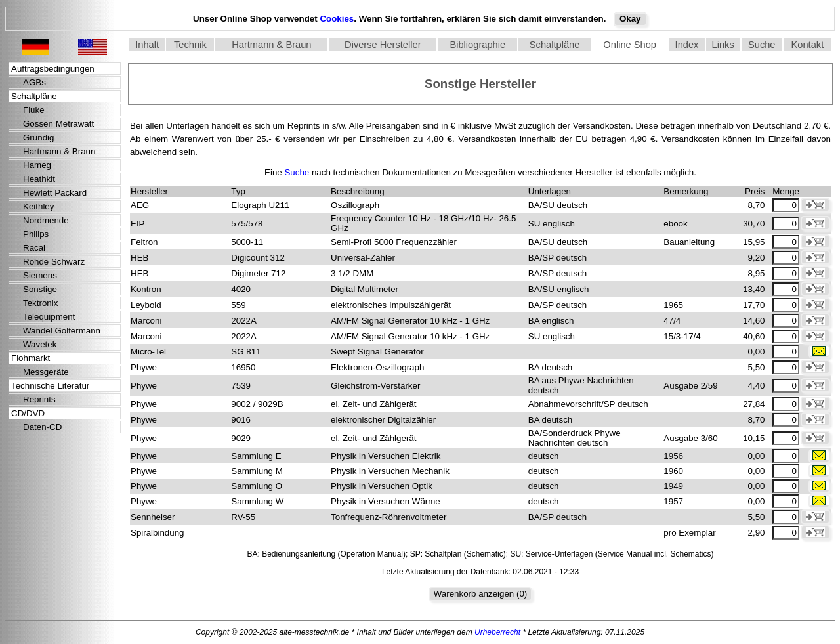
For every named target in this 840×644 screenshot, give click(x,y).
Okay (630, 19)
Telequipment (49, 317)
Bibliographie (477, 45)
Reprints (39, 399)
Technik (190, 45)
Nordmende (46, 220)
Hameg (37, 165)
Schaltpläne (555, 45)
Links (723, 45)
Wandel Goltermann (62, 331)
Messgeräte (46, 372)
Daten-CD (42, 427)
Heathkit (39, 179)
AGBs (34, 82)
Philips (36, 234)
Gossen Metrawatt (58, 124)
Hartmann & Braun (271, 45)
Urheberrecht (497, 632)
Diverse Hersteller (383, 45)
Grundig (38, 138)
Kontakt (808, 45)
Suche (762, 45)
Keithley (38, 206)
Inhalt (147, 45)
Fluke (34, 110)
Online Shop (630, 45)
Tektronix (40, 303)
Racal (34, 248)
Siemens (40, 275)
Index (687, 45)
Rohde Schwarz (54, 262)
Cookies (337, 19)
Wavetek (40, 344)
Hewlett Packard (55, 193)
